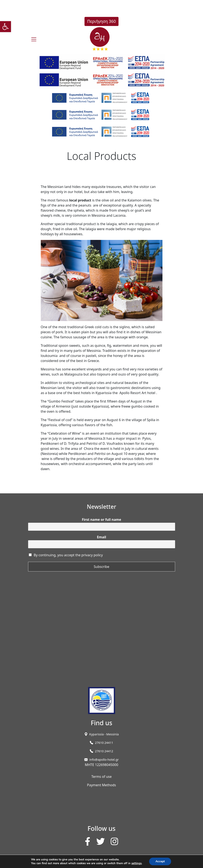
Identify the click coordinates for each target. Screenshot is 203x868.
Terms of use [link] (101, 777)
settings (136, 863)
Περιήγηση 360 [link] (101, 21)
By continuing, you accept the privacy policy (68, 555)
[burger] (34, 39)
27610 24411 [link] (104, 743)
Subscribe (101, 567)
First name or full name (102, 520)
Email (102, 537)
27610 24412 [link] (104, 751)
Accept (160, 861)
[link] (5, 27)
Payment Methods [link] (101, 785)
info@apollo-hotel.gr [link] (104, 760)
